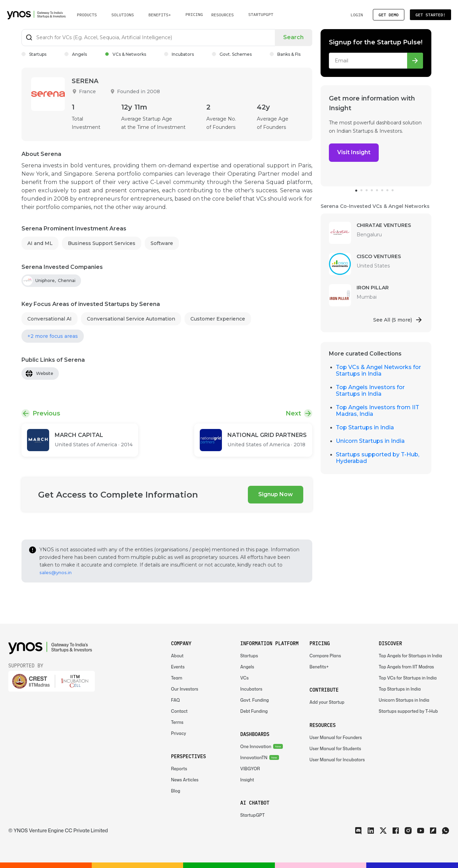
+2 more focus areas (53, 336)
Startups (34, 54)
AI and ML (40, 243)
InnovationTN (254, 758)
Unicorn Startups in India (370, 441)
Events (178, 667)
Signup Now (276, 494)
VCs (244, 678)
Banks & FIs (285, 54)
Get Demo (389, 15)
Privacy (179, 733)
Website (45, 373)
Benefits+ (319, 667)
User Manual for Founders (336, 738)
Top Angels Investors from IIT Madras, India (378, 411)
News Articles (185, 780)
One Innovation (256, 747)
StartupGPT (261, 14)
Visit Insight (354, 152)
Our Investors (185, 689)
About (177, 656)
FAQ (176, 700)
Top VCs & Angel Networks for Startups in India (378, 370)
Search (294, 37)
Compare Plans (325, 656)
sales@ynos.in (56, 572)
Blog (176, 791)
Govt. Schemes (232, 54)
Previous (46, 413)
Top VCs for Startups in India (408, 678)
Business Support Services (102, 243)
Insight (247, 780)
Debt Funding (254, 711)
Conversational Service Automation (131, 319)
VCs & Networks (125, 54)
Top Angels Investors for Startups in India (370, 391)
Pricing (194, 14)
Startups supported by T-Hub (408, 711)
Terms (177, 722)
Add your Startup (327, 702)
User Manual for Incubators (337, 760)
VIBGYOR (250, 769)
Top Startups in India (365, 427)
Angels (76, 54)
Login (357, 15)
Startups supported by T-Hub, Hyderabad (378, 458)
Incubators (179, 54)
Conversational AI (50, 319)
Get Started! (430, 15)
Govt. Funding (255, 700)
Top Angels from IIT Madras (406, 667)
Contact (179, 711)
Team (177, 678)
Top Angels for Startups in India (410, 656)
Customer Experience (218, 319)
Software (162, 243)
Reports (179, 769)
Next (293, 413)
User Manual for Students (335, 749)
